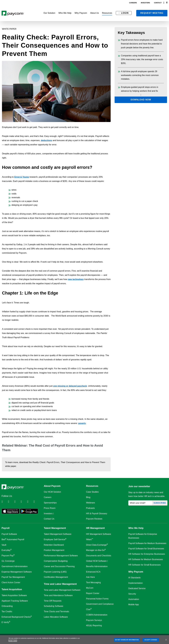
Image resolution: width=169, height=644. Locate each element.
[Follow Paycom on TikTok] (36, 502)
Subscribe (160, 503)
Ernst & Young (22, 177)
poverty (82, 423)
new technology (76, 279)
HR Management (95, 528)
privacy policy (13, 641)
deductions (46, 140)
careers (133, 3)
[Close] (166, 640)
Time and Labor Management (60, 584)
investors (145, 3)
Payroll (6, 528)
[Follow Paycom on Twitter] (11, 502)
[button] (49, 13)
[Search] (167, 3)
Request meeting (152, 13)
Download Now (141, 100)
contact (158, 3)
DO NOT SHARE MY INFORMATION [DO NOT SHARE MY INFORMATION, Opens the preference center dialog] (127, 640)
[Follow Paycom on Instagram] (24, 502)
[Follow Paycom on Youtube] (30, 502)
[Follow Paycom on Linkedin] (4, 502)
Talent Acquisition (12, 589)
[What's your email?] (140, 503)
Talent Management (55, 528)
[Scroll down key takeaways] (141, 95)
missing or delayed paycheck (70, 386)
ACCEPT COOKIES (151, 640)
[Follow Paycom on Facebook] (17, 502)
